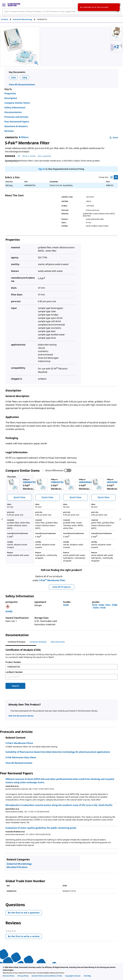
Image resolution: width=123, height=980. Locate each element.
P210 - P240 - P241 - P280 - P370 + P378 (105, 606)
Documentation (13, 112)
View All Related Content (19, 763)
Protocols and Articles (16, 117)
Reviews (9, 131)
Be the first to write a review (25, 937)
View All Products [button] (61, 587)
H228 (66, 605)
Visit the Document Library (21, 716)
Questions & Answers (16, 126)
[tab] (7, 19)
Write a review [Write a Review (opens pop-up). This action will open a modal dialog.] (29, 156)
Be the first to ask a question (24, 913)
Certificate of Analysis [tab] (17, 642)
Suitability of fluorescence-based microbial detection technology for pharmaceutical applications (58, 752)
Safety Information (15, 108)
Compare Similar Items (17, 103)
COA (13, 78)
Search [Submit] (15, 686)
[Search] (118, 11)
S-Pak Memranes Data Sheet (21, 757)
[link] (9, 976)
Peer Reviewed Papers (17, 122)
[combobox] (61, 11)
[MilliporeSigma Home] (14, 5)
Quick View (19, 497)
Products (5, 19)
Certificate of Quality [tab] (38, 642)
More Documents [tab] (58, 642)
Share (114, 137)
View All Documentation (22, 84)
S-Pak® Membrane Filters (19, 743)
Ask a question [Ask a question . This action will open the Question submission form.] (44, 156)
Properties (10, 93)
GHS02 (9, 611)
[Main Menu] (4, 5)
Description (11, 98)
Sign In (42, 169)
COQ (25, 78)
